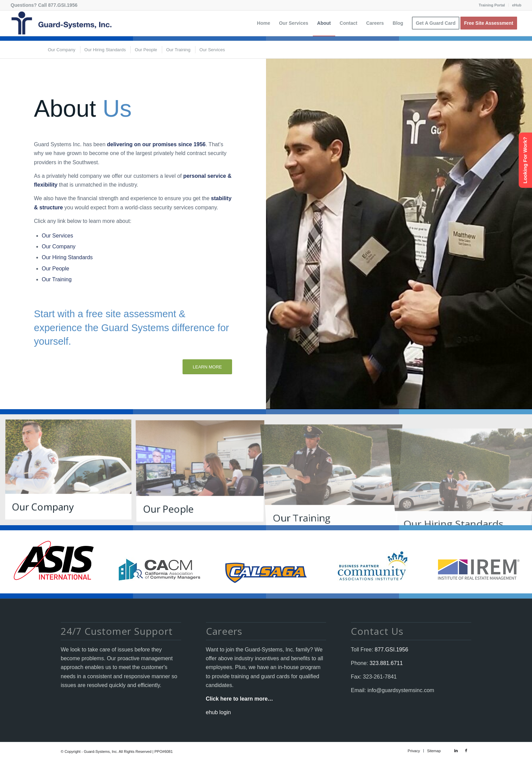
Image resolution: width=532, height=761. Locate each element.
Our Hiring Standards (67, 257)
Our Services (57, 236)
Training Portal (492, 5)
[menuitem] (492, 5)
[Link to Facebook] (466, 750)
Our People (55, 269)
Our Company (59, 246)
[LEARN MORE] (207, 367)
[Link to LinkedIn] (456, 750)
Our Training (57, 279)
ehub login (218, 712)
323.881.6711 (385, 663)
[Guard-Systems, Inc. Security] (61, 23)
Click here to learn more (237, 699)
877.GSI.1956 (63, 5)
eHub (517, 5)
